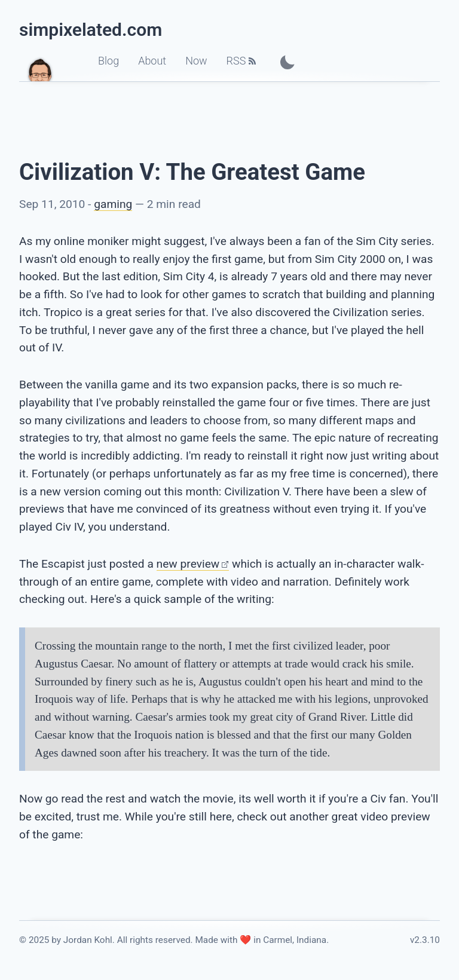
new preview (188, 564)
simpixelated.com (91, 30)
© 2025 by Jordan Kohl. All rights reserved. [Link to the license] (106, 940)
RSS (236, 61)
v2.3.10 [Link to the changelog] (425, 940)
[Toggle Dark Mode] (287, 62)
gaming (113, 204)
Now (196, 61)
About (152, 61)
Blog (108, 61)
